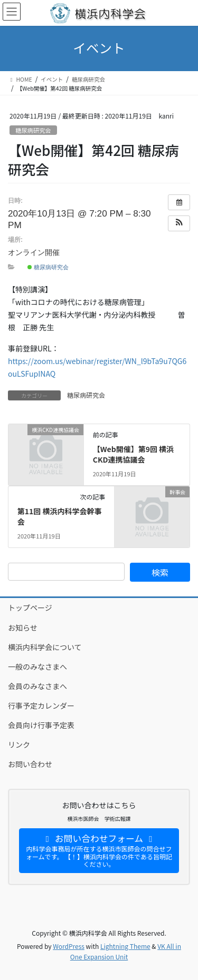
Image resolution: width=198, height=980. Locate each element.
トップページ (30, 607)
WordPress (69, 946)
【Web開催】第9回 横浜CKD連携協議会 (133, 454)
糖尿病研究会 (33, 130)
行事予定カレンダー (41, 705)
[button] (179, 223)
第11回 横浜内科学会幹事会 (60, 516)
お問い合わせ (30, 764)
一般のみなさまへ (37, 667)
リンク (19, 744)
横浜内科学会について (45, 647)
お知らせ (23, 628)
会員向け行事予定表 (41, 725)
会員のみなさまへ (37, 686)
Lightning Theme (125, 946)
